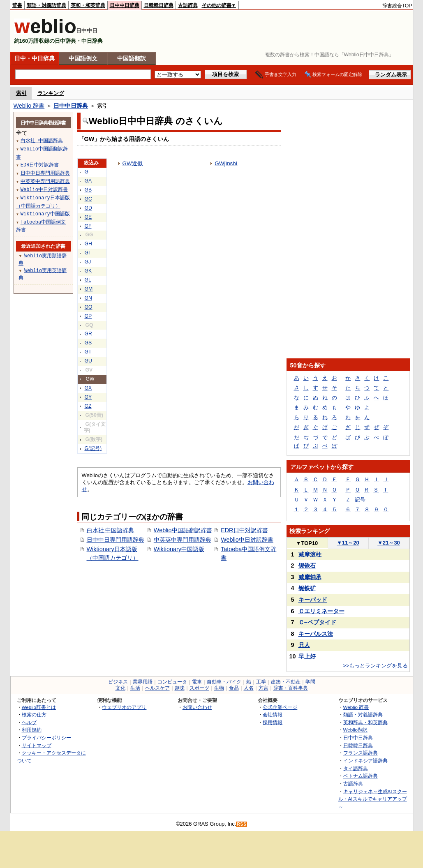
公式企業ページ (280, 707)
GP (88, 316)
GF (88, 226)
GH (88, 244)
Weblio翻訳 (355, 730)
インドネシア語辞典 (365, 761)
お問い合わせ (197, 707)
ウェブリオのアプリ (124, 707)
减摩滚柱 (310, 554)
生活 (135, 688)
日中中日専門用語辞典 (116, 540)
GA (88, 181)
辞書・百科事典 (291, 688)
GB (88, 190)
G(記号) (93, 448)
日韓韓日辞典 (159, 5)
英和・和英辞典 (88, 5)
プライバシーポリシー (46, 738)
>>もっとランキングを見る (375, 666)
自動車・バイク (224, 682)
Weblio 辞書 (29, 106)
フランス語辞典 (361, 753)
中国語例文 (83, 58)
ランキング (51, 93)
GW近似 (133, 163)
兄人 (304, 645)
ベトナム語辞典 (361, 776)
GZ (88, 406)
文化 (120, 688)
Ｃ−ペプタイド (317, 622)
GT (88, 352)
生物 (219, 688)
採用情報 (273, 722)
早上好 (307, 656)
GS (88, 343)
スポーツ (199, 688)
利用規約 (32, 730)
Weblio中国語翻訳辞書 (183, 530)
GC (88, 199)
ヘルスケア (157, 688)
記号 (360, 500)
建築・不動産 (286, 682)
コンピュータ (172, 682)
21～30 (389, 543)
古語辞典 (188, 5)
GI (87, 253)
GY (88, 397)
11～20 (348, 543)
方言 (264, 688)
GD (88, 208)
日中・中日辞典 (35, 58)
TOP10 (307, 543)
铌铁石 (307, 566)
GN (88, 298)
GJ (88, 262)
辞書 (17, 5)
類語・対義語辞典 (46, 5)
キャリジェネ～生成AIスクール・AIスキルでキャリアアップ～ (373, 799)
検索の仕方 (34, 714)
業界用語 (143, 682)
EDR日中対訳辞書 (244, 530)
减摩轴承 (310, 577)
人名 (249, 688)
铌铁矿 (307, 588)
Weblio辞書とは (39, 707)
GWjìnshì (226, 163)
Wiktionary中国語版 (179, 549)
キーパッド (313, 600)
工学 (261, 682)
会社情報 (273, 714)
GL (88, 280)
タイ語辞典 (356, 768)
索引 (21, 93)
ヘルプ (29, 722)
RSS (242, 824)
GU (88, 361)
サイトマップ (37, 745)
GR (88, 334)
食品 (234, 688)
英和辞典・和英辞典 (365, 722)
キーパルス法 (316, 634)
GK (88, 271)
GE (88, 217)
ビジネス (118, 682)
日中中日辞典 (125, 5)
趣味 (180, 688)
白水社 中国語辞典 (111, 530)
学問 (310, 682)
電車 (197, 682)
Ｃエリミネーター (321, 611)
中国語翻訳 (132, 58)
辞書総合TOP (397, 6)
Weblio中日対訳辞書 (247, 540)
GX (88, 388)
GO (89, 307)
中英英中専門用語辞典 (183, 540)
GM (89, 289)
